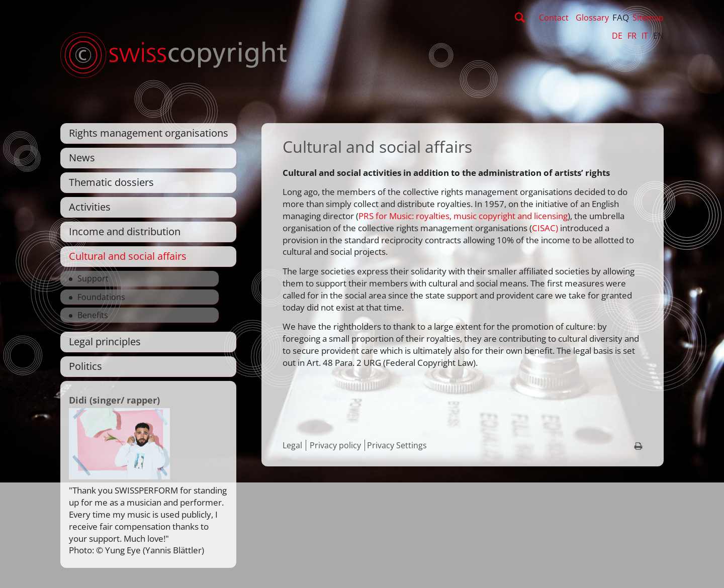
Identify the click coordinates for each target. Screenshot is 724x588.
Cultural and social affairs (128, 256)
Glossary (592, 18)
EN (658, 36)
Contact (554, 18)
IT (645, 36)
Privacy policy (335, 445)
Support (93, 278)
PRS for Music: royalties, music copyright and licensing (463, 216)
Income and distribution (125, 231)
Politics (85, 366)
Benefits (93, 315)
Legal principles (105, 341)
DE (617, 36)
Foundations (101, 297)
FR (632, 36)
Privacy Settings (397, 445)
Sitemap (648, 18)
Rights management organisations (149, 133)
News (82, 158)
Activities (90, 207)
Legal (292, 445)
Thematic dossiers (111, 182)
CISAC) (545, 228)
